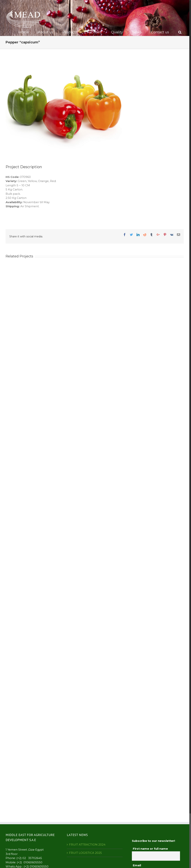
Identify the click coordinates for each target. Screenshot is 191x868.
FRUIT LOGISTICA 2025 (85, 853)
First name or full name (150, 849)
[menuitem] (26, 32)
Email (137, 865)
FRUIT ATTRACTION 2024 (87, 845)
